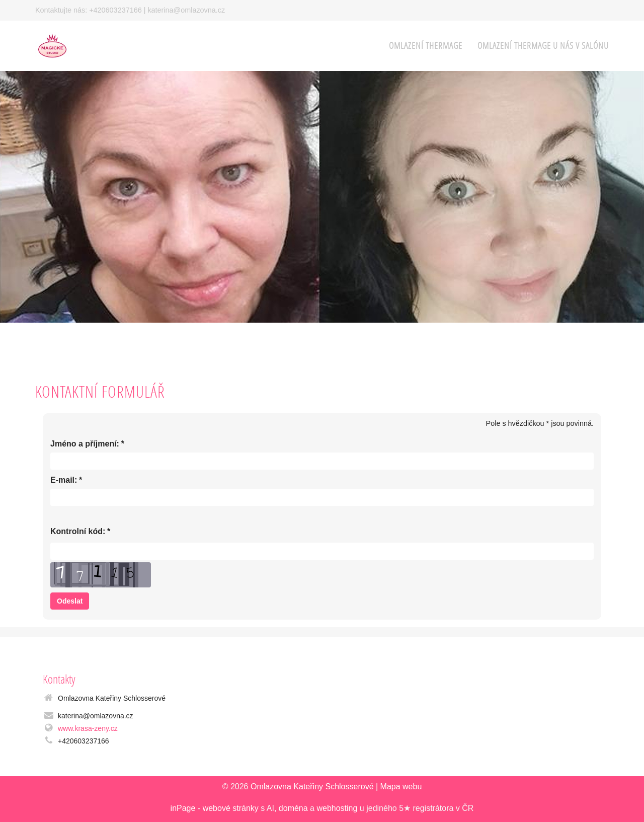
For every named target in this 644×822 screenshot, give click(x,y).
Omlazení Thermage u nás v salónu (543, 46)
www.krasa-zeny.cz (88, 728)
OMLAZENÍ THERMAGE (426, 46)
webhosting (337, 808)
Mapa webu (401, 787)
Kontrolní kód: (78, 532)
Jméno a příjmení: (85, 444)
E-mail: (64, 480)
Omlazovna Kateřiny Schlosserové (312, 787)
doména (293, 808)
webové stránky (231, 808)
